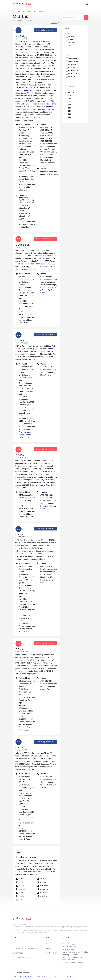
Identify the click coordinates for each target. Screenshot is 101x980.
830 (69, 108)
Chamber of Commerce (22, 957)
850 (69, 111)
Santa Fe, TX (73, 74)
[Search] (73, 17)
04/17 (74, 949)
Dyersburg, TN (73, 61)
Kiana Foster (26, 666)
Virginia (71, 49)
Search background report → (45, 30)
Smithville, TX (73, 77)
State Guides (18, 953)
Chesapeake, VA (74, 58)
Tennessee (72, 43)
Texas (70, 46)
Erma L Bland (21, 488)
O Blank (20, 886)
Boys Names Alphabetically (72, 962)
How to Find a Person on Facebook (76, 952)
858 (69, 114)
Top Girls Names (68, 960)
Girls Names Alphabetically (72, 957)
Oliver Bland (40, 88)
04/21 (69, 947)
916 (69, 117)
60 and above (73, 86)
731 (69, 102)
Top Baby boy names (70, 955)
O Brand (41, 879)
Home (15, 944)
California (71, 37)
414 (69, 99)
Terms (48, 944)
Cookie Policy (51, 953)
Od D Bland (34, 269)
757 (69, 105)
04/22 (64, 947)
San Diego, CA (73, 71)
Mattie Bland (29, 90)
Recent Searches (69, 944)
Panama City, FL (74, 65)
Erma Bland (51, 267)
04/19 (64, 949)
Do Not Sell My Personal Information (27, 949)
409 (69, 96)
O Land (20, 879)
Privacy (49, 949)
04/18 (69, 949)
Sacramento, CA (74, 68)
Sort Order (54, 23)
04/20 (74, 947)
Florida (71, 40)
